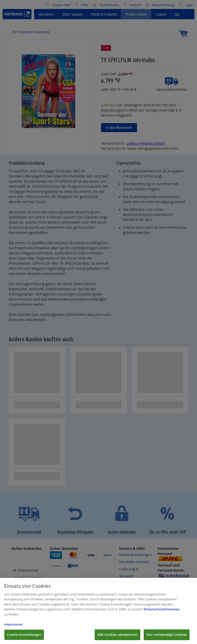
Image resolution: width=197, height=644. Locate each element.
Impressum (13, 629)
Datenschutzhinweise (162, 613)
